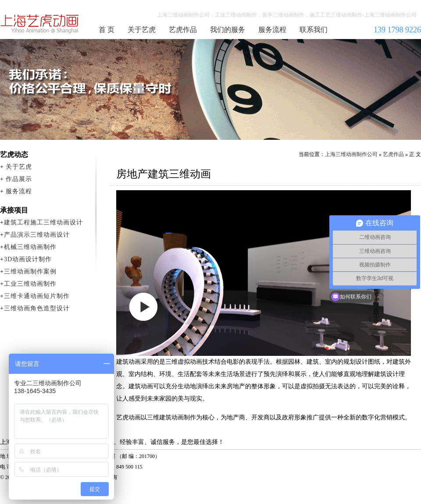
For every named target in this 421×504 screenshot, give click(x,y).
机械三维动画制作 (30, 247)
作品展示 (19, 179)
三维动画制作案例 (30, 272)
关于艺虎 (142, 30)
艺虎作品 (183, 30)
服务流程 (272, 30)
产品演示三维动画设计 (37, 235)
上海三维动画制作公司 (40, 24)
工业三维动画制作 (30, 284)
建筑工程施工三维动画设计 (43, 222)
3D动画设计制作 (28, 259)
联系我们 (314, 30)
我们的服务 (228, 30)
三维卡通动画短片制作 (37, 296)
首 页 (107, 30)
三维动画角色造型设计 (37, 308)
